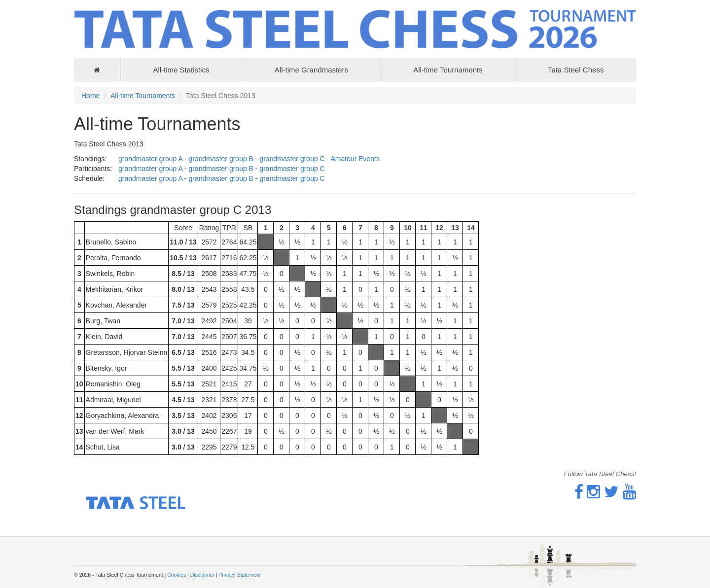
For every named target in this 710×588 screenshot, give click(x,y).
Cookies (177, 575)
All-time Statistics (181, 70)
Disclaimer (202, 575)
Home (90, 96)
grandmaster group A (150, 159)
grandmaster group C (292, 159)
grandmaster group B (221, 159)
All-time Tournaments (448, 70)
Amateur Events (355, 159)
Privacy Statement (239, 575)
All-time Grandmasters (311, 70)
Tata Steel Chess (576, 70)
